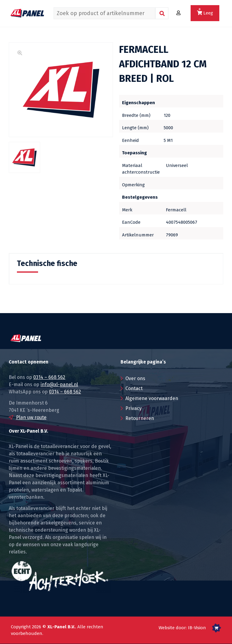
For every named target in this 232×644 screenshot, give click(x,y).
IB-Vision (197, 628)
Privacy (134, 408)
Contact (134, 388)
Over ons (135, 378)
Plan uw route (31, 417)
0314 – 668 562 (49, 377)
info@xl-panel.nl (59, 384)
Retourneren (140, 418)
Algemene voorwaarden (152, 398)
